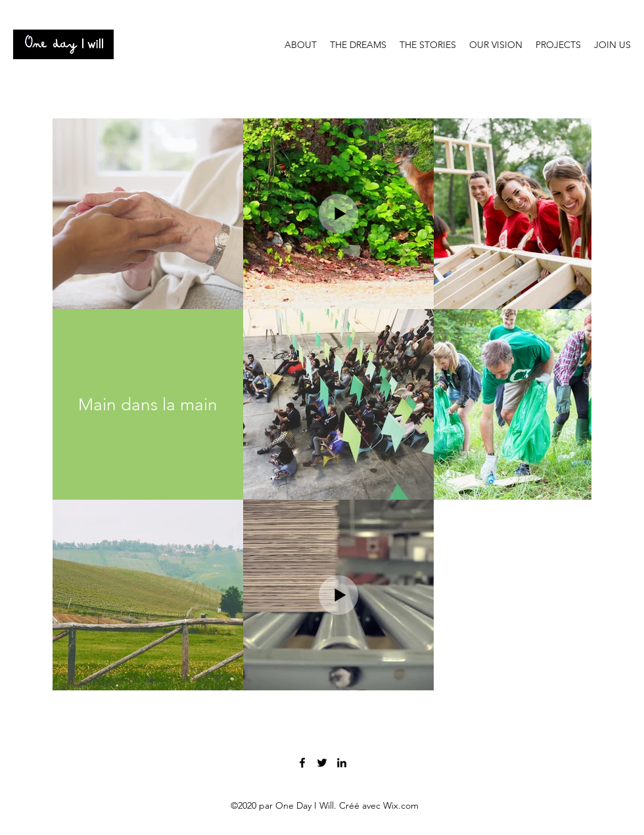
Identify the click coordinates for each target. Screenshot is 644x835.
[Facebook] (302, 763)
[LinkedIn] (342, 763)
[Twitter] (322, 763)
